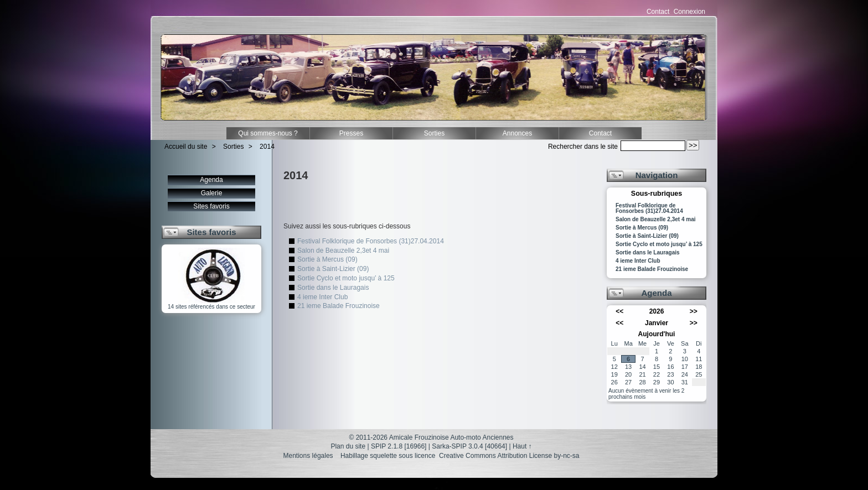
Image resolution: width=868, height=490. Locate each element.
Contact (658, 12)
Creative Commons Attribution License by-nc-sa (509, 456)
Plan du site (348, 446)
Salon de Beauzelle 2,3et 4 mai (343, 251)
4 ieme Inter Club (322, 297)
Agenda (211, 180)
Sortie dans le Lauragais (333, 288)
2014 (267, 147)
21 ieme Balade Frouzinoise (339, 306)
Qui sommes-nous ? (268, 133)
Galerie (212, 193)
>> (694, 311)
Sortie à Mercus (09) (327, 259)
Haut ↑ (522, 446)
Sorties (434, 133)
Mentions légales (308, 456)
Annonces (517, 133)
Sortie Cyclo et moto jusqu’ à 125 (346, 278)
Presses (351, 133)
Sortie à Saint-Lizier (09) (333, 269)
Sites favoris (211, 206)
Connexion (689, 12)
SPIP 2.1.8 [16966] (399, 446)
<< (619, 311)
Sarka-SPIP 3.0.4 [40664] (469, 446)
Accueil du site (186, 147)
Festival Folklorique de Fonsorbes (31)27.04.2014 (371, 241)
